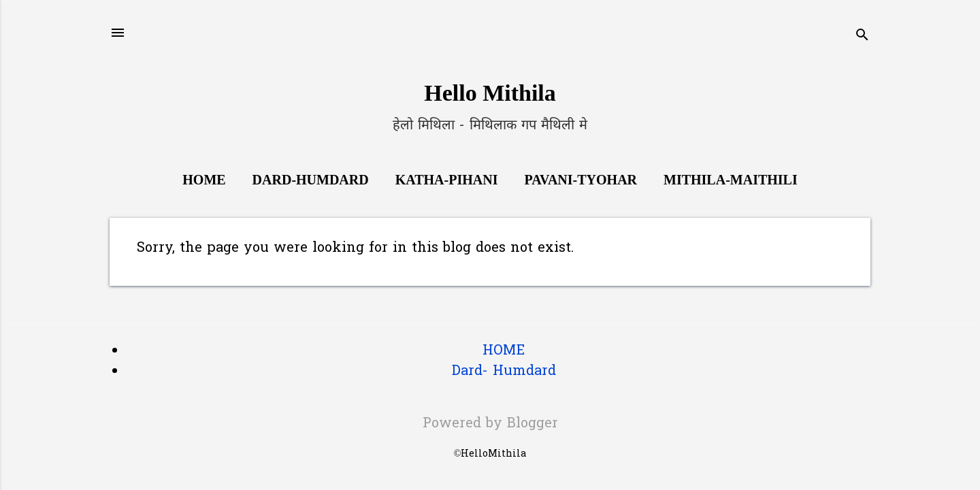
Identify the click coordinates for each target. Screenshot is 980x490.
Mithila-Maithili (731, 180)
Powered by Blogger (490, 424)
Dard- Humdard (504, 372)
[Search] (862, 37)
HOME (504, 351)
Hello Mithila (490, 93)
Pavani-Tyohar (581, 180)
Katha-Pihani (447, 180)
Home (204, 180)
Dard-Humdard (311, 180)
